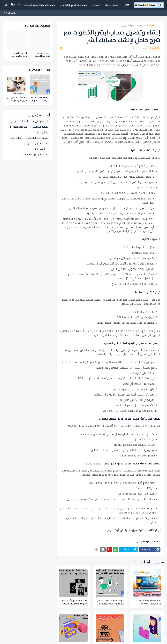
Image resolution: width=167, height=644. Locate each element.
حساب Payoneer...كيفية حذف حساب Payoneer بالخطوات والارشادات (149, 602)
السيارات (96, 5)
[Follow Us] (10, 13)
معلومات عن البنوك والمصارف (39, 5)
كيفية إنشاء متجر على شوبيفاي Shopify (17, 99)
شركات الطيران (42, 143)
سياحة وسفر (16, 138)
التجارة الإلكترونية (40, 121)
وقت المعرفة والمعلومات (36, 155)
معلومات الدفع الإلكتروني (73, 5)
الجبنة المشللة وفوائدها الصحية (42, 54)
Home (126, 5)
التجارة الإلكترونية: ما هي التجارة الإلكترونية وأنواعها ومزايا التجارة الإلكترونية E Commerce (40, 99)
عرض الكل (138, 562)
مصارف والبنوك (41, 149)
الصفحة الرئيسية (153, 26)
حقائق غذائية (112, 5)
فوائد (28, 143)
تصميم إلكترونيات (40, 127)
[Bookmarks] (13, 5)
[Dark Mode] (20, 5)
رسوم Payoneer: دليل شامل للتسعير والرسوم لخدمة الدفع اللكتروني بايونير (110, 602)
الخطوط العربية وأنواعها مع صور (19, 54)
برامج (13, 121)
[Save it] (62, 48)
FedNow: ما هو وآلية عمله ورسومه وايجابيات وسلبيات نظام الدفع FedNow (75, 602)
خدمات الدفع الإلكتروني (132, 26)
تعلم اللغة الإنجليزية (19, 127)
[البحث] (6, 5)
